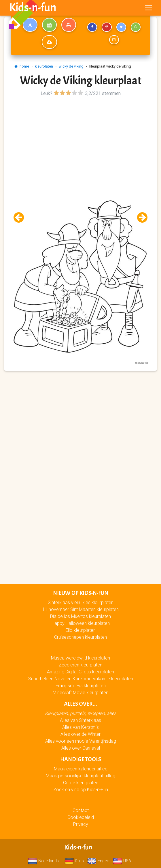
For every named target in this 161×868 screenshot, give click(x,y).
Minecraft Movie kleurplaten (80, 692)
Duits (74, 861)
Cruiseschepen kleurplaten (80, 637)
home (22, 66)
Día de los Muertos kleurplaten (80, 616)
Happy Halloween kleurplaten (81, 623)
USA (122, 861)
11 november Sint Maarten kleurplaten (80, 609)
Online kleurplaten (81, 783)
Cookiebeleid (81, 817)
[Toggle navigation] (149, 8)
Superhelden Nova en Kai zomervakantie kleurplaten (81, 679)
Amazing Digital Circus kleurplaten (80, 672)
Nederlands (43, 861)
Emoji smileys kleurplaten (81, 686)
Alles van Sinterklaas (80, 720)
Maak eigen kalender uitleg (81, 769)
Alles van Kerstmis (80, 727)
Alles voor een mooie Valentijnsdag (81, 741)
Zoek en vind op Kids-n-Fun (81, 789)
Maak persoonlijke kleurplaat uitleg (80, 776)
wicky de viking (71, 66)
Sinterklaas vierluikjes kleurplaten (81, 602)
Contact (81, 810)
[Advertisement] (80, 138)
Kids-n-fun (33, 8)
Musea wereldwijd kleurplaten (80, 658)
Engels (98, 861)
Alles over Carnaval (81, 748)
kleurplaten (44, 66)
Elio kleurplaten (80, 630)
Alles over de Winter (80, 734)
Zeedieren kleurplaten (80, 665)
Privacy (81, 824)
